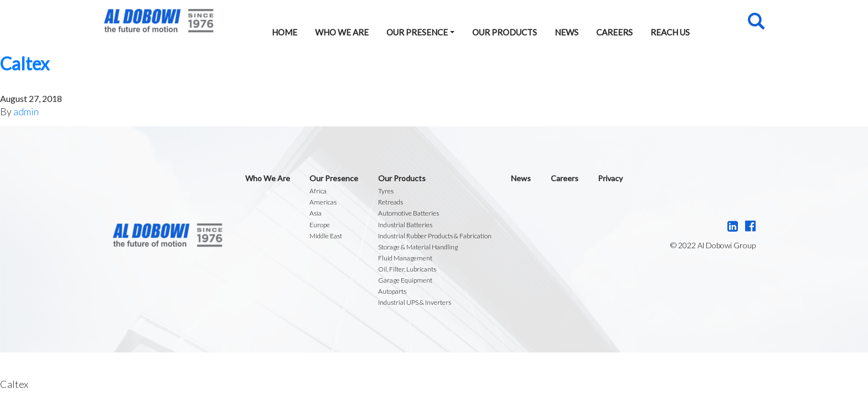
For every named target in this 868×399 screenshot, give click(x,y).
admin (26, 111)
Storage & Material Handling (418, 247)
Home (285, 32)
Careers (614, 32)
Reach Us (670, 32)
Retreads (391, 202)
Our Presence (417, 32)
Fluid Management (405, 258)
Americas (323, 202)
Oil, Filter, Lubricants (407, 269)
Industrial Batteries (405, 225)
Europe (320, 225)
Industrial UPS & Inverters (415, 302)
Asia (316, 213)
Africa (318, 191)
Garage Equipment (405, 280)
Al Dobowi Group (159, 21)
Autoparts (392, 291)
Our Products (505, 32)
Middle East (326, 236)
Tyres (386, 191)
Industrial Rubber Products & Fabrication (435, 236)
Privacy (610, 178)
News (567, 32)
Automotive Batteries (409, 213)
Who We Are (342, 32)
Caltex (25, 63)
